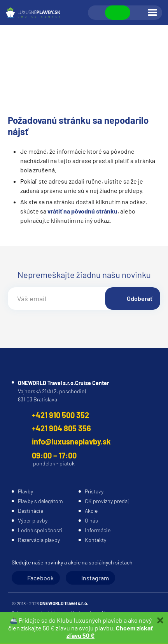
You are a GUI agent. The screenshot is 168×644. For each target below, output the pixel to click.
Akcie (91, 511)
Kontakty (95, 540)
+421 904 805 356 (61, 428)
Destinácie (31, 511)
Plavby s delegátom (40, 501)
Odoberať (140, 298)
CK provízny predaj (107, 501)
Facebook (40, 578)
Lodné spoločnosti (40, 530)
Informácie (98, 530)
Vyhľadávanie (97, 13)
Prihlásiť (138, 13)
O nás (91, 520)
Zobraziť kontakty (118, 13)
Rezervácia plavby (39, 540)
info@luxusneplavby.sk (71, 441)
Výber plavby (33, 520)
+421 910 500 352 (60, 415)
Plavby (25, 491)
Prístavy (94, 491)
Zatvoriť (160, 620)
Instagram (95, 578)
